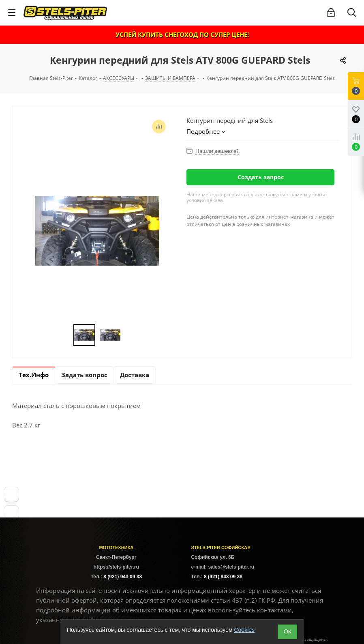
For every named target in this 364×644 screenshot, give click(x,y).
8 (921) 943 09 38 (123, 577)
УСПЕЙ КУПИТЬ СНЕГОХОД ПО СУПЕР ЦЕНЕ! (182, 34)
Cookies (244, 630)
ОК (288, 631)
